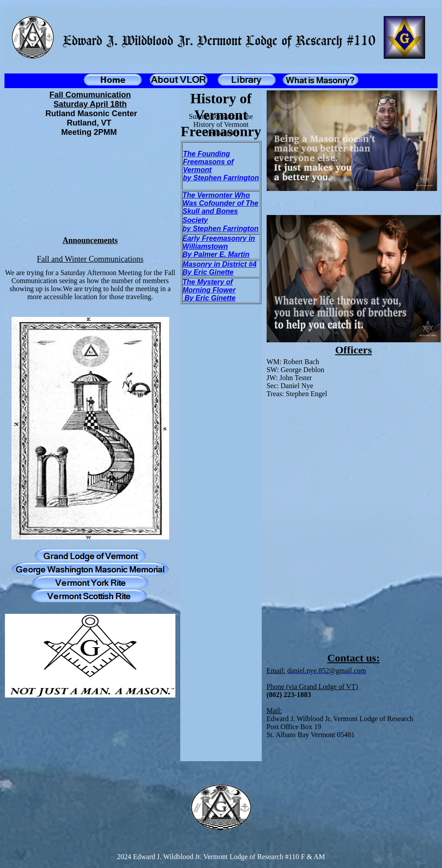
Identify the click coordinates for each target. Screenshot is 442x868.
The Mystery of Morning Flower (209, 286)
